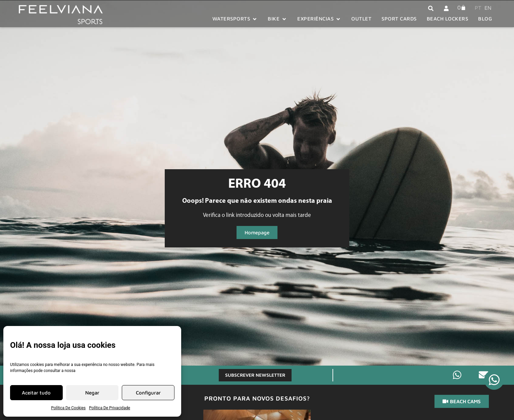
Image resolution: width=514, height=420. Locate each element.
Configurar (148, 393)
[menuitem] (476, 7)
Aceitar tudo (36, 393)
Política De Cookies (68, 408)
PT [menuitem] (478, 8)
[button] (235, 19)
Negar (92, 393)
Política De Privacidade (110, 408)
